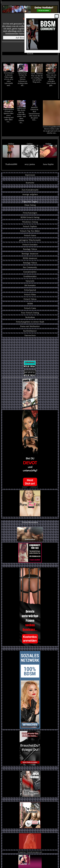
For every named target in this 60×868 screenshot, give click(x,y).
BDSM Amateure (30, 258)
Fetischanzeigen (30, 213)
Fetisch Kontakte (30, 245)
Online (11, 150)
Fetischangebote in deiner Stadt (30, 322)
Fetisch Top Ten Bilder (30, 231)
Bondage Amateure (30, 254)
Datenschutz (30, 335)
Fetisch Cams (30, 308)
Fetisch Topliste (30, 226)
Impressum (30, 175)
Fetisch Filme (30, 294)
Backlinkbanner (30, 331)
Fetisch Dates (30, 235)
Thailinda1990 (11, 164)
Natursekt (30, 281)
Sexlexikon (30, 317)
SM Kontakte (30, 285)
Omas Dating (30, 205)
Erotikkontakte (30, 276)
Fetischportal (30, 290)
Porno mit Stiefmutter (30, 326)
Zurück (30, 54)
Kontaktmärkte (30, 272)
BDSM (30, 304)
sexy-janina (30, 164)
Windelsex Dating (30, 222)
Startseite (30, 183)
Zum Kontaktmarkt (30, 190)
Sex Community (30, 267)
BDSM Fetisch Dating (30, 217)
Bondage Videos (30, 249)
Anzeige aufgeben (30, 194)
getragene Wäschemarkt (30, 240)
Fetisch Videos (30, 299)
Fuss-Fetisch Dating (30, 313)
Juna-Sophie (48, 164)
